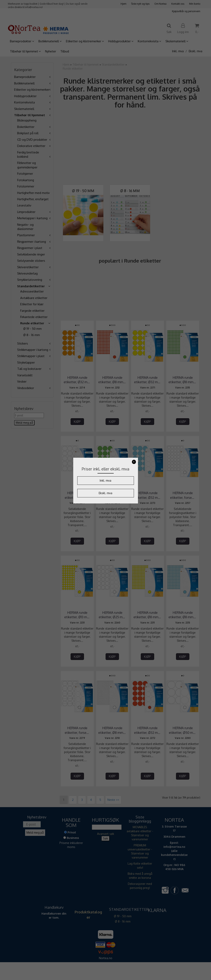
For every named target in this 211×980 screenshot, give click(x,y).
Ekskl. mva (105, 493)
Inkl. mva (105, 480)
